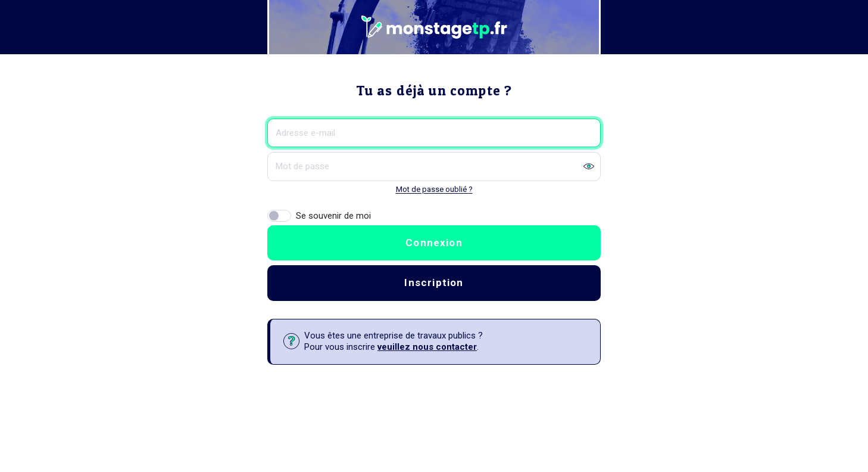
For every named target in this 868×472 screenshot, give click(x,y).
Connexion (434, 243)
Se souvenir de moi (333, 216)
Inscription (434, 282)
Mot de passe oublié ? (434, 189)
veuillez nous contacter (427, 347)
